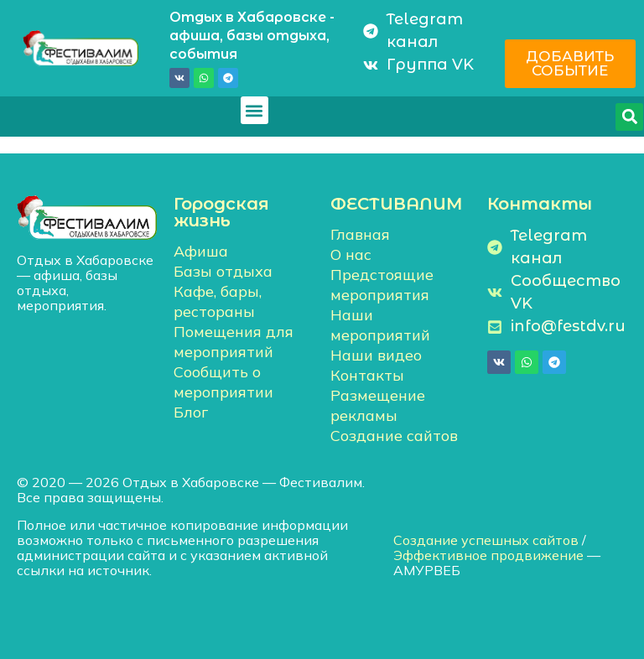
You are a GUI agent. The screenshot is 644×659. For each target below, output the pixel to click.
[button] (254, 110)
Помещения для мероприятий (234, 342)
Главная (360, 234)
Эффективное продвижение (488, 555)
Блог (191, 412)
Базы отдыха (223, 271)
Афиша (201, 251)
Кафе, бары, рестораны (218, 301)
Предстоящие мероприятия (382, 285)
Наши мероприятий (380, 325)
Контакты (367, 375)
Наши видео (376, 355)
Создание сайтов (394, 436)
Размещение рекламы (378, 405)
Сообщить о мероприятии (223, 382)
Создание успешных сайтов (486, 540)
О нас (351, 254)
